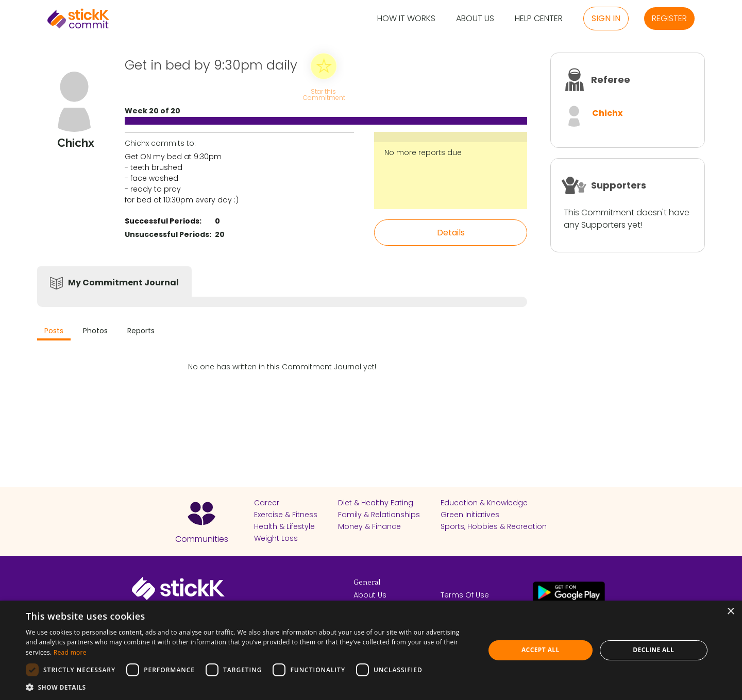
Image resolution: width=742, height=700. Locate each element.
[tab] (54, 332)
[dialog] (371, 650)
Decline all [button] (653, 650)
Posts (54, 331)
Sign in (606, 18)
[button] (249, 687)
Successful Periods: (163, 221)
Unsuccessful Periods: (168, 234)
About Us (475, 19)
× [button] (730, 612)
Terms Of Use (465, 595)
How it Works (406, 19)
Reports (141, 331)
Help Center (539, 19)
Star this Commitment (324, 94)
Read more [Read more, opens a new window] (70, 652)
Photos (95, 331)
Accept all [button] (541, 650)
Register (669, 18)
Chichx (607, 113)
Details (451, 233)
